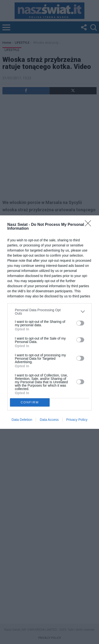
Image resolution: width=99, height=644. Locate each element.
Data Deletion (22, 420)
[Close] (90, 225)
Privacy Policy (77, 420)
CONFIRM (30, 402)
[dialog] (49, 322)
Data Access (49, 420)
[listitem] (49, 312)
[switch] (80, 323)
